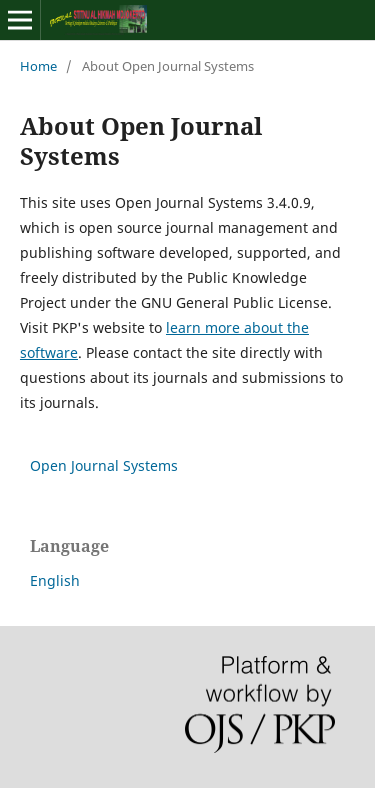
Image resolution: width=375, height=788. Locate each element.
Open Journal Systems (104, 465)
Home (38, 66)
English (55, 580)
